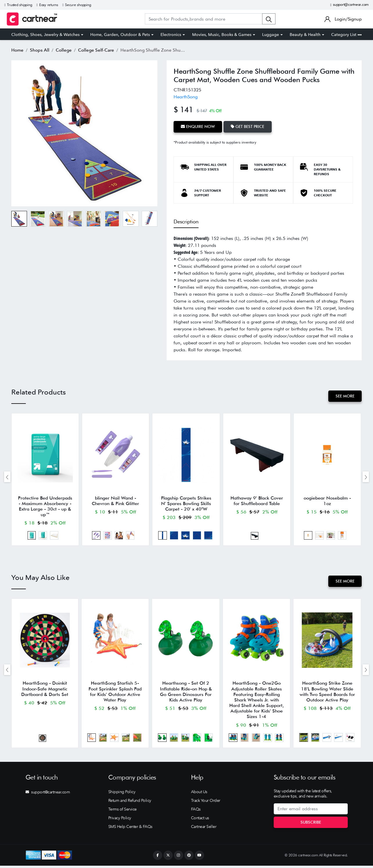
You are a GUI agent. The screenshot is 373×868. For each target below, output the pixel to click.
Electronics (171, 35)
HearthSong (186, 97)
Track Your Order (206, 803)
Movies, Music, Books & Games (222, 35)
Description (186, 221)
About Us (199, 794)
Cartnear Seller (204, 829)
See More (345, 396)
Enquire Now (198, 126)
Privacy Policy (120, 820)
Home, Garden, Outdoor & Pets (120, 35)
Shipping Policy (122, 794)
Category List (346, 35)
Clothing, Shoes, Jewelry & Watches (45, 35)
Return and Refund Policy (130, 803)
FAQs (196, 811)
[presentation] (7, 477)
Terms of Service (122, 811)
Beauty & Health (305, 35)
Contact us (200, 820)
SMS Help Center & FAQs (130, 829)
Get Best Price (248, 126)
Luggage (271, 35)
